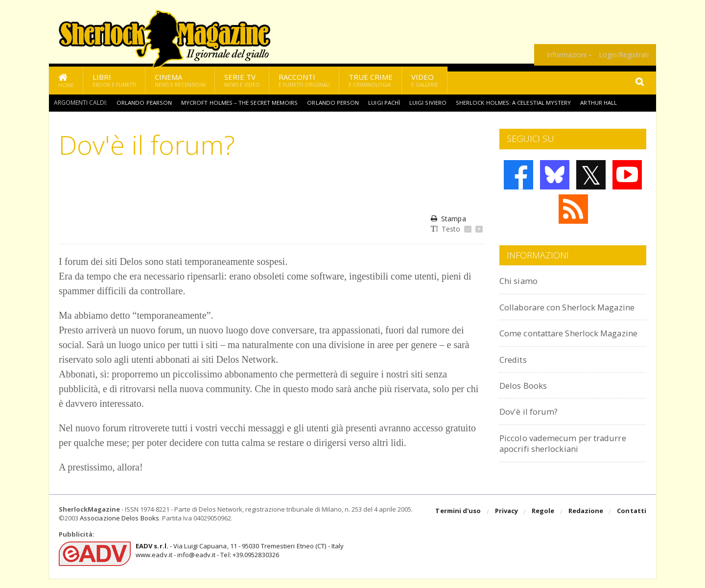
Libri (114, 80)
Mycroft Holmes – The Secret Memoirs (240, 103)
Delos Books (526, 407)
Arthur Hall (601, 103)
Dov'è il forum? (532, 433)
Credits (515, 381)
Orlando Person (334, 103)
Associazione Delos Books (119, 528)
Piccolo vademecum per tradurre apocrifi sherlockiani (572, 465)
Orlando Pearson (145, 103)
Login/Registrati (624, 55)
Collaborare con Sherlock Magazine (554, 312)
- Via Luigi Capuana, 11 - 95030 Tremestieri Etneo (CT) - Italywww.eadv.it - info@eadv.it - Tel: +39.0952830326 (238, 560)
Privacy (507, 521)
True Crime (371, 80)
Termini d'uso (460, 521)
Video (425, 80)
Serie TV (242, 80)
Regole (544, 521)
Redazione (586, 521)
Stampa (448, 219)
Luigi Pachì (386, 103)
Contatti (632, 521)
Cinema (180, 80)
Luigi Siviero (430, 103)
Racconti (304, 80)
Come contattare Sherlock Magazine (557, 349)
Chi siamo (521, 280)
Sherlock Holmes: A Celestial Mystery (515, 103)
